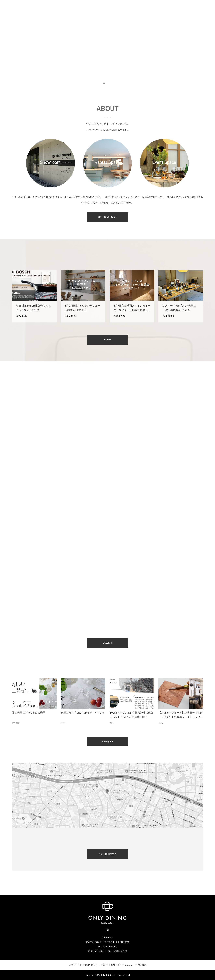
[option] (108, 44)
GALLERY (107, 643)
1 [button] (104, 83)
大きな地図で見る (107, 854)
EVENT (108, 340)
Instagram (108, 741)
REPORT (103, 965)
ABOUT (73, 965)
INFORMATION (88, 965)
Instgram (129, 965)
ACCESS (142, 965)
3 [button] (111, 83)
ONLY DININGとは (107, 217)
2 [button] (108, 83)
